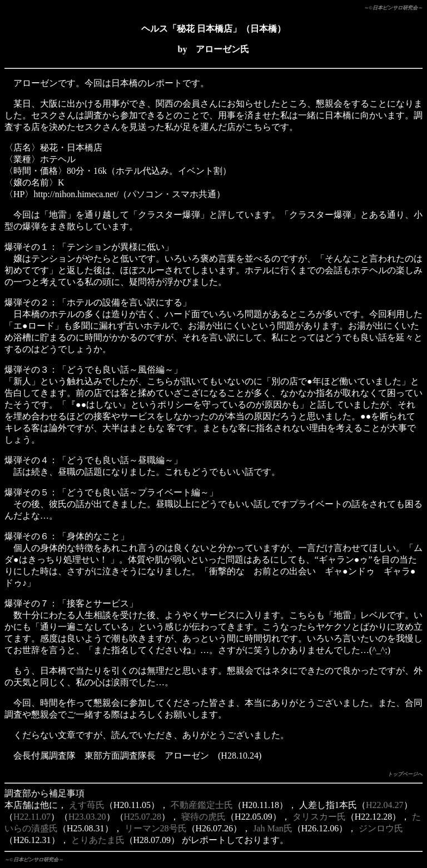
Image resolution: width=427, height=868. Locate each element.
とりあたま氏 (98, 840)
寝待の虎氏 (203, 817)
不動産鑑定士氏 (202, 805)
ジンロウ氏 (381, 828)
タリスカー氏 (319, 817)
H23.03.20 (87, 817)
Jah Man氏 (273, 828)
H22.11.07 (32, 817)
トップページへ (405, 774)
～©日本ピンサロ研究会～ (393, 8)
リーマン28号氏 (156, 828)
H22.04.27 (385, 805)
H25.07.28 (143, 817)
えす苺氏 (87, 805)
